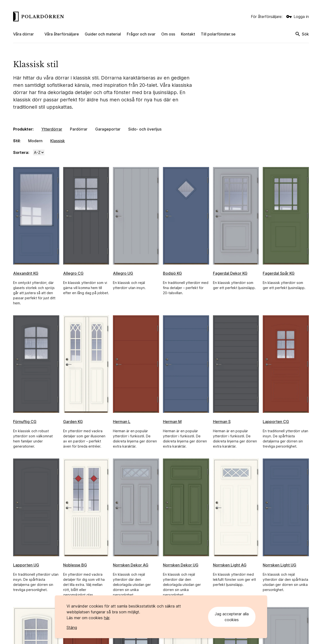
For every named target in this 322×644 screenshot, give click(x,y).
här (107, 618)
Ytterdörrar (52, 129)
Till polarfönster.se (218, 34)
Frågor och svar (141, 34)
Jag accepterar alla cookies (232, 617)
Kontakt (188, 34)
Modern (35, 141)
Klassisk (58, 141)
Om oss (168, 34)
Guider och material (103, 34)
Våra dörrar (23, 34)
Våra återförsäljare (62, 34)
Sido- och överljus (145, 129)
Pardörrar (79, 129)
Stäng (72, 627)
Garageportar (108, 129)
